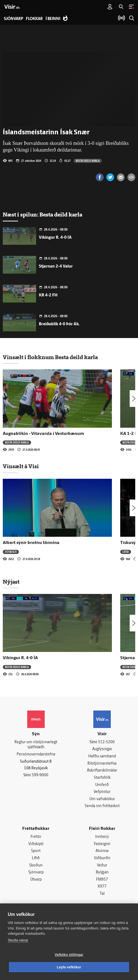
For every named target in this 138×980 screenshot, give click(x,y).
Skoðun (36, 866)
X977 (102, 887)
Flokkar (34, 19)
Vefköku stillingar (69, 955)
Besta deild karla (88, 161)
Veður (102, 866)
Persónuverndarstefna (36, 754)
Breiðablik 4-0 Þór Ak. (59, 324)
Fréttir (36, 837)
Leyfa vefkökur (69, 967)
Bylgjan (102, 872)
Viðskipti (36, 844)
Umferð (102, 785)
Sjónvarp (36, 872)
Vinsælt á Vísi (21, 466)
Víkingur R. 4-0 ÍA (55, 238)
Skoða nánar (18, 940)
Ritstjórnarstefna (102, 764)
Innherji (102, 837)
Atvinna (102, 851)
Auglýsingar (102, 749)
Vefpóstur (102, 792)
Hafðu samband (102, 756)
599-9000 (40, 775)
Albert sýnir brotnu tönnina (31, 543)
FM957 (102, 880)
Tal (102, 894)
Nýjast (11, 582)
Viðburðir (102, 858)
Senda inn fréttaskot (102, 806)
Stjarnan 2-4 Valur (56, 267)
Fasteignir (102, 844)
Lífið (126, 552)
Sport (36, 851)
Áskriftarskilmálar (102, 771)
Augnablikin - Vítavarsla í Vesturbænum (43, 434)
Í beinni (53, 19)
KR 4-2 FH (48, 295)
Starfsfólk (102, 778)
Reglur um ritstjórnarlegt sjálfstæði (36, 745)
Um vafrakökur (102, 799)
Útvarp (36, 880)
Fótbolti (11, 552)
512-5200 (106, 742)
